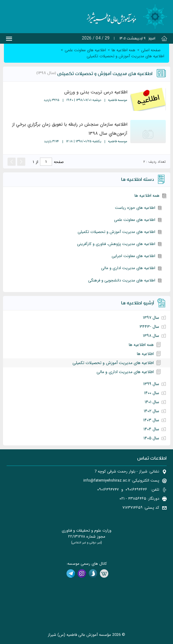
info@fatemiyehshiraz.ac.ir (107, 481)
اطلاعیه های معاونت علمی (135, 220)
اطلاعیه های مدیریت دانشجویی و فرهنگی (122, 280)
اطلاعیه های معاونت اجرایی (133, 256)
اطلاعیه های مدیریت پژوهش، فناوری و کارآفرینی (116, 244)
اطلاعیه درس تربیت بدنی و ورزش (96, 92)
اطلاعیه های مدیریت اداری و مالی (128, 268)
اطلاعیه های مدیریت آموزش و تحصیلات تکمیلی (116, 232)
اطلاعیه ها (145, 354)
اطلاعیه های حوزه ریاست (135, 208)
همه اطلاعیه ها (147, 196)
